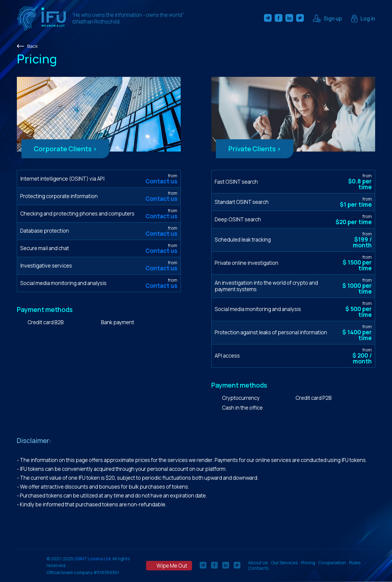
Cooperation (332, 563)
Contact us (161, 181)
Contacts (258, 568)
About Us (258, 563)
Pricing (308, 563)
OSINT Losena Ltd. (93, 559)
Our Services (285, 563)
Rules (355, 563)
